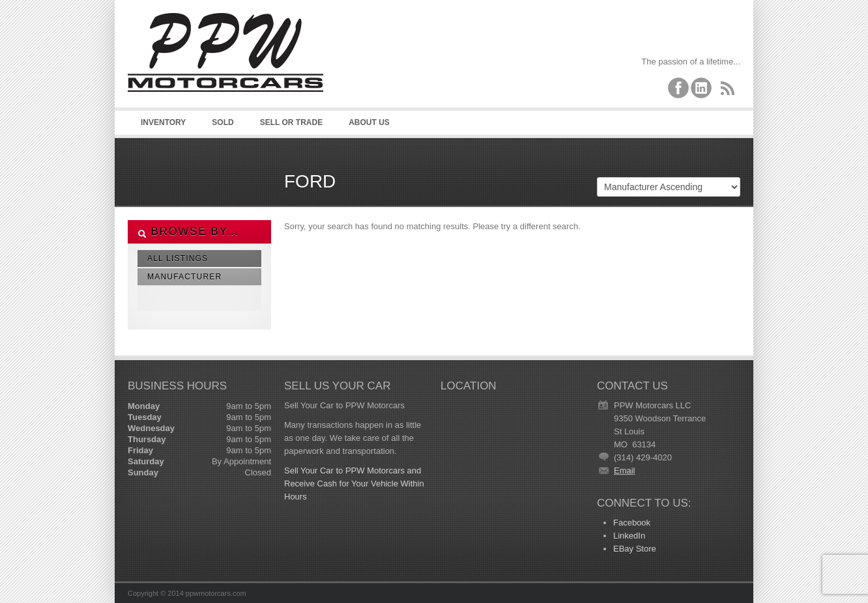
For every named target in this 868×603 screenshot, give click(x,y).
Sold (223, 122)
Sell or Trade (291, 122)
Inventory (163, 122)
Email (625, 470)
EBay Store (635, 549)
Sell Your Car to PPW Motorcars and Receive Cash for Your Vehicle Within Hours (354, 484)
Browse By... (188, 232)
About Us (369, 122)
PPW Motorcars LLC (225, 65)
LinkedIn (629, 536)
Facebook (632, 523)
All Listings (178, 259)
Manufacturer (184, 277)
